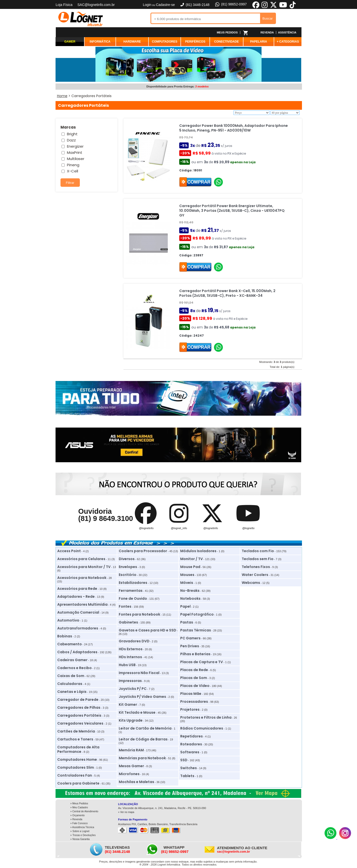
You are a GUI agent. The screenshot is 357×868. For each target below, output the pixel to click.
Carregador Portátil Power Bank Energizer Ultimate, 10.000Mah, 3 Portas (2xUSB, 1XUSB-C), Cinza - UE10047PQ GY (232, 211)
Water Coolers (255, 575)
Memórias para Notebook (142, 758)
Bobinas (65, 636)
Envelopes (128, 567)
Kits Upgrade (131, 720)
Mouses (187, 575)
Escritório (128, 575)
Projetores (190, 709)
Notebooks (190, 598)
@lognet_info (179, 528)
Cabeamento (70, 644)
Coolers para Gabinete (78, 783)
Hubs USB (127, 665)
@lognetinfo (146, 528)
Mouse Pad (190, 567)
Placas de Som (194, 678)
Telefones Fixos (256, 567)
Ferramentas (131, 591)
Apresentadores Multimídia (82, 604)
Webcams (251, 583)
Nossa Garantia (81, 839)
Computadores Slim (76, 767)
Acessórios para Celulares (81, 559)
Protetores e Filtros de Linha (206, 717)
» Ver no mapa (126, 812)
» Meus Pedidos (79, 803)
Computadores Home (77, 759)
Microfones (129, 774)
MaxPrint (75, 152)
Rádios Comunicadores (202, 728)
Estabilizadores (133, 583)
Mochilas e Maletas (136, 782)
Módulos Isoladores (198, 551)
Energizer (75, 146)
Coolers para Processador (143, 551)
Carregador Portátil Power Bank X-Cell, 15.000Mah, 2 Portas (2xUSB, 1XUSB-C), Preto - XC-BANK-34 (227, 293)
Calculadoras (70, 684)
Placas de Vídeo (195, 686)
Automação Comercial (78, 612)
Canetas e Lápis (72, 692)
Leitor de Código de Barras (143, 739)
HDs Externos (131, 649)
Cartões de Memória (76, 731)
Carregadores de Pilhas (79, 707)
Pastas (187, 622)
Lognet (81, 19)
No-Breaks (190, 591)
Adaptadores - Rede (76, 597)
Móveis (187, 583)
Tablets (187, 776)
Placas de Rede (194, 670)
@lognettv (248, 528)
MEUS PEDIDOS (227, 32)
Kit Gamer (128, 705)
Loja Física (64, 5)
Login (147, 5)
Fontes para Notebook (139, 614)
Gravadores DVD (134, 641)
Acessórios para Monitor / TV (84, 567)
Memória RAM (131, 750)
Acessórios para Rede (77, 589)
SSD (184, 760)
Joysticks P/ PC (133, 689)
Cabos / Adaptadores (77, 652)
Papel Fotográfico (197, 614)
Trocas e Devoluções (84, 835)
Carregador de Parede (78, 700)
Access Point (69, 551)
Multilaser (76, 159)
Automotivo (68, 620)
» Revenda (76, 819)
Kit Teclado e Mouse (137, 712)
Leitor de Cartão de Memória (145, 728)
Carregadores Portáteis (79, 715)
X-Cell (73, 171)
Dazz (71, 140)
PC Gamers (190, 638)
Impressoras (130, 681)
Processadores (194, 702)
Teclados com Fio (258, 551)
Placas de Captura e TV (202, 662)
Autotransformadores (78, 628)
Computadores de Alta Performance (78, 749)
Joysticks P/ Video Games (142, 697)
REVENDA (267, 32)
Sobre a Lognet (81, 831)
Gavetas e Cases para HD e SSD (148, 630)
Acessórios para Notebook (82, 578)
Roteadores (191, 744)
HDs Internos (130, 657)
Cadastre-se (165, 5)
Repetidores (192, 736)
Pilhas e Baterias (195, 654)
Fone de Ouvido (133, 598)
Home (62, 96)
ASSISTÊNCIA (287, 32)
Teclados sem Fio (258, 559)
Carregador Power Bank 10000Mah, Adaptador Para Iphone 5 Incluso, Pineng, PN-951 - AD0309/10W (234, 128)
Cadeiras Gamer (72, 660)
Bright (72, 134)
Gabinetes (128, 622)
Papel (185, 606)
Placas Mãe (191, 694)
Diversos (127, 559)
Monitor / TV (192, 559)
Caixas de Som (71, 676)
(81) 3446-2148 (195, 5)
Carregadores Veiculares (80, 723)
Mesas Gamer (131, 766)
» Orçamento (78, 815)
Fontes (125, 606)
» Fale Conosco (79, 823)
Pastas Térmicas (196, 630)
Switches (189, 768)
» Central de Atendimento (84, 811)
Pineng (73, 165)
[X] (273, 7)
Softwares (190, 752)
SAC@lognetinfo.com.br (96, 5)
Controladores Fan (75, 775)
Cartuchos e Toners (75, 739)
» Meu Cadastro (79, 807)
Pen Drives (190, 646)
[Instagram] (345, 838)
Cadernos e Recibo (74, 668)
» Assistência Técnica (82, 827)
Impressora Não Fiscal (139, 673)
